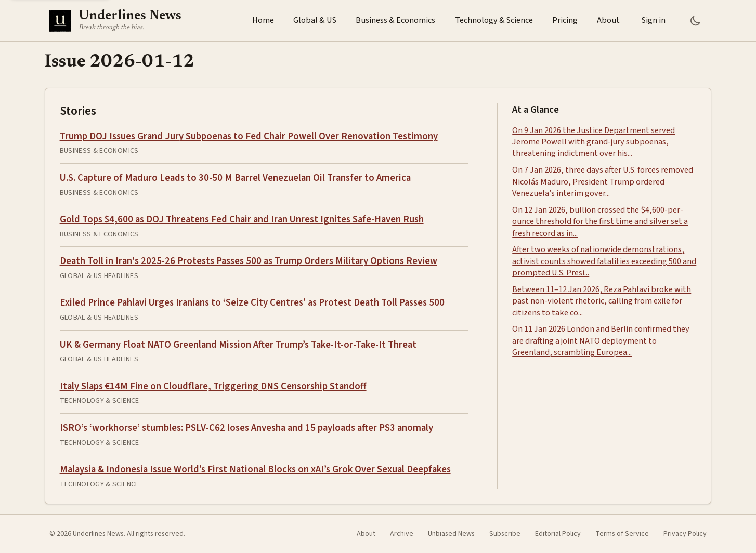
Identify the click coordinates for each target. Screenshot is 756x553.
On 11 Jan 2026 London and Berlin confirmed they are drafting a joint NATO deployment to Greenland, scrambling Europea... (601, 341)
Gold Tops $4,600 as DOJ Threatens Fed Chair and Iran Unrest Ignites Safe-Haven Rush (242, 219)
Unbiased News (451, 534)
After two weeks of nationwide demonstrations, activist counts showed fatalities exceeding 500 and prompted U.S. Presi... (604, 261)
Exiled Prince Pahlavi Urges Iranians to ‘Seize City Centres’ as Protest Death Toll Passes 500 (252, 302)
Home (263, 21)
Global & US (315, 21)
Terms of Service (622, 534)
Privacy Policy (685, 534)
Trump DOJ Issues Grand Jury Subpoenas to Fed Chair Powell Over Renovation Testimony (249, 136)
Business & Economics (395, 21)
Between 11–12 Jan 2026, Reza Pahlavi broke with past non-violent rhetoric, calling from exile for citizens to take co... (602, 301)
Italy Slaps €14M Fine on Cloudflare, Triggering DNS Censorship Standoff (213, 386)
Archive (402, 534)
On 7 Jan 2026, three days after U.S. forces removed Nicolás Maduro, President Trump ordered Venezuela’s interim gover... (603, 182)
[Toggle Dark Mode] (696, 21)
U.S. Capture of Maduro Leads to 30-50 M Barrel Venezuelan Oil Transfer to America (235, 178)
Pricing (565, 21)
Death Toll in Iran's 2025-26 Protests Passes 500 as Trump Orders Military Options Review (249, 261)
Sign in (654, 20)
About (608, 21)
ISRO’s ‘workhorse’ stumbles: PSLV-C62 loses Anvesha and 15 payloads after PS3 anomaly (246, 428)
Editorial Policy (558, 534)
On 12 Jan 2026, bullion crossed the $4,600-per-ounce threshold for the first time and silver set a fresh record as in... (600, 222)
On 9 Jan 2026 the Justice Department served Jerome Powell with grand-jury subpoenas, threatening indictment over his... (594, 142)
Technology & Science (494, 21)
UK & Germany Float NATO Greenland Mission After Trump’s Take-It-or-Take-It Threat (238, 345)
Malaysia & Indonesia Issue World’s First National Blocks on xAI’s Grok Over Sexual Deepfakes (255, 469)
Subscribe (505, 534)
